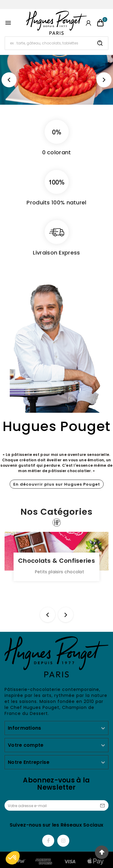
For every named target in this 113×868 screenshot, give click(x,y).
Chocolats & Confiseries (56, 561)
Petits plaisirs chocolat (60, 572)
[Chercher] (49, 43)
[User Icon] (88, 23)
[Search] (100, 43)
